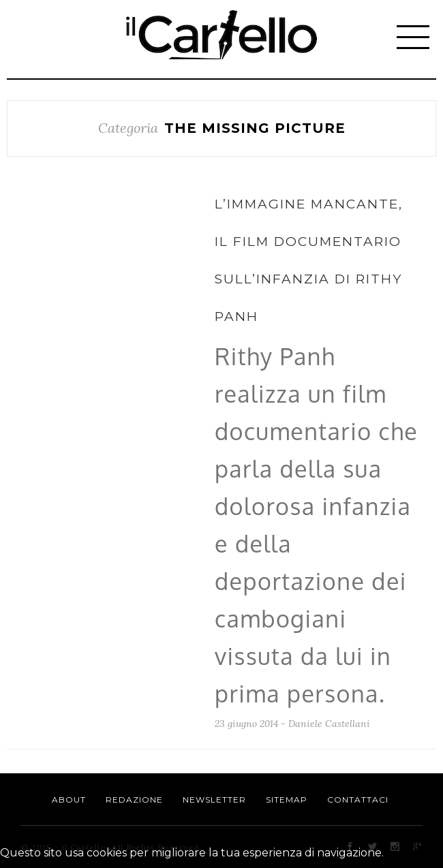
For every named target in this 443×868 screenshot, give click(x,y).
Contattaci (358, 800)
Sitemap (287, 800)
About (69, 800)
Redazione (134, 800)
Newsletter (214, 800)
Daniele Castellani (329, 724)
